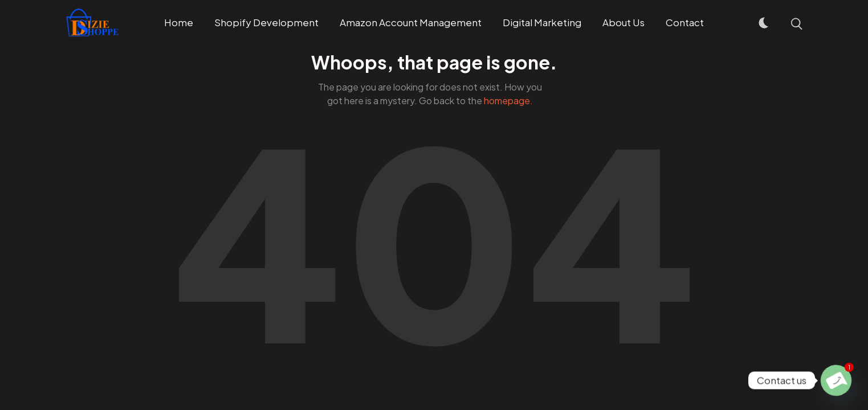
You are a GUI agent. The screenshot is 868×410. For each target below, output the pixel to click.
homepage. (508, 101)
